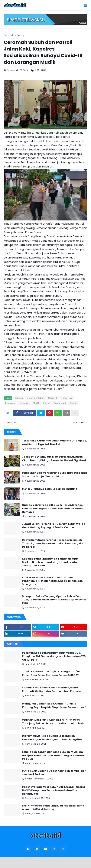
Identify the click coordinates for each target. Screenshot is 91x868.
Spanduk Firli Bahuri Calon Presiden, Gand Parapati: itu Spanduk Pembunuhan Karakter (52, 689)
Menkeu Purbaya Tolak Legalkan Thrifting (50, 489)
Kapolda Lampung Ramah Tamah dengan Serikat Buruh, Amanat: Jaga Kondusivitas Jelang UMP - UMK (50, 562)
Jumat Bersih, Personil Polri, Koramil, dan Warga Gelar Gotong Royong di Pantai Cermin (54, 526)
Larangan (24, 403)
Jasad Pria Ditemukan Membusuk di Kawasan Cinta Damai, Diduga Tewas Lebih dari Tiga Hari (54, 459)
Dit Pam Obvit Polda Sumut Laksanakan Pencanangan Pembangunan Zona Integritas (52, 738)
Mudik (36, 403)
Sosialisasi (60, 403)
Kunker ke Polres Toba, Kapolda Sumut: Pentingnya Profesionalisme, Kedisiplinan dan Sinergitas (52, 581)
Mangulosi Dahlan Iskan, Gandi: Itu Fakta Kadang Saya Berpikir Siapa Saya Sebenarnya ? (54, 705)
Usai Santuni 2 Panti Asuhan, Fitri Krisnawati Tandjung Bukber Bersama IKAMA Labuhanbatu (53, 722)
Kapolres (10, 403)
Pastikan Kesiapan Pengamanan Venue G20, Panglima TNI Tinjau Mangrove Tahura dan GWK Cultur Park (54, 656)
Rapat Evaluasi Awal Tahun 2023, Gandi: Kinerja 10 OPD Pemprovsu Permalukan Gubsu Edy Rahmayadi (54, 790)
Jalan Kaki (67, 398)
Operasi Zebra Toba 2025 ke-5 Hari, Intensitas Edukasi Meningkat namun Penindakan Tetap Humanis (52, 508)
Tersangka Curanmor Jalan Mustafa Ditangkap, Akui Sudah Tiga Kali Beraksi (54, 442)
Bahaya (21, 35)
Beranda (9, 35)
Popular (12, 644)
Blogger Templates (53, 861)
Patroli (47, 403)
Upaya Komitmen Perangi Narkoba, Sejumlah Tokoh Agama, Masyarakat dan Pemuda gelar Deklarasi (53, 543)
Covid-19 (53, 398)
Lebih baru (12, 422)
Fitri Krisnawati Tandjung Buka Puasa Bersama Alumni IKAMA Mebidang (53, 807)
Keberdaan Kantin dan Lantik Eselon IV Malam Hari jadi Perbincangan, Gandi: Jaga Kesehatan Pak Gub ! (54, 755)
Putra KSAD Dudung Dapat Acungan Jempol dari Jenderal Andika (54, 773)
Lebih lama (79, 422)
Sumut (73, 403)
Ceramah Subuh (35, 398)
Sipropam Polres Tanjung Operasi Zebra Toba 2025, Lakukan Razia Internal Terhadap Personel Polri (54, 600)
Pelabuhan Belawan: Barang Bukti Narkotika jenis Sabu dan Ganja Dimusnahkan (55, 475)
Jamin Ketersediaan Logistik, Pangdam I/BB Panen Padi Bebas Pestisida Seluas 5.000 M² (51, 673)
